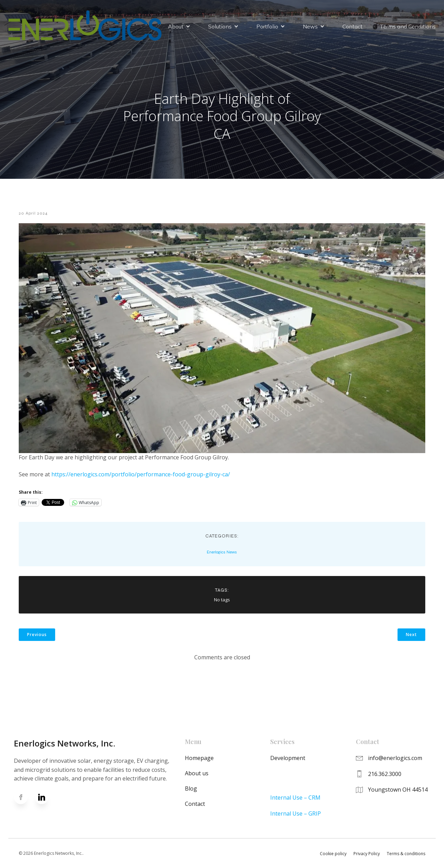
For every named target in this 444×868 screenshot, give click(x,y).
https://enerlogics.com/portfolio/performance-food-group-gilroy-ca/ (141, 474)
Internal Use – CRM (295, 798)
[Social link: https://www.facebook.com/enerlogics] (24, 797)
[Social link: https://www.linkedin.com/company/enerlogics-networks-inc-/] (45, 797)
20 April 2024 (33, 213)
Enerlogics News (222, 552)
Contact (352, 27)
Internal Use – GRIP (296, 813)
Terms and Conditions (408, 27)
